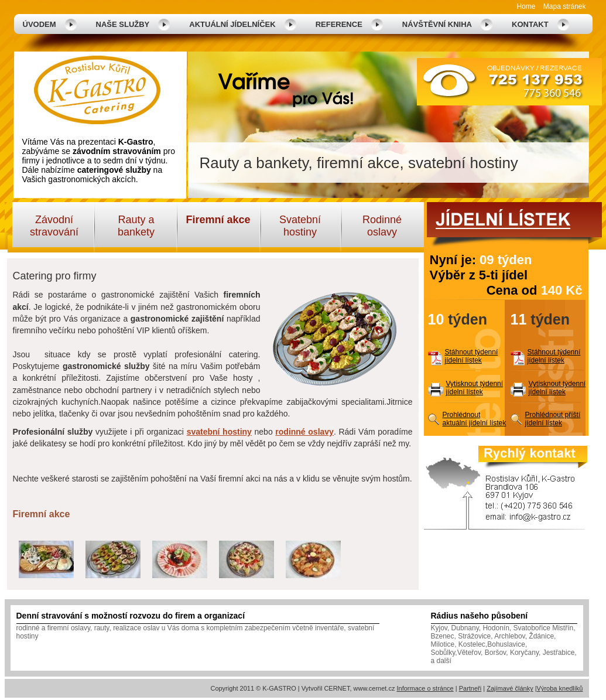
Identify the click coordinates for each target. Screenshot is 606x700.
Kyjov (439, 628)
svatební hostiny (219, 432)
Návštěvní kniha (437, 24)
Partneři (470, 688)
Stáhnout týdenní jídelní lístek (472, 356)
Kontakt (530, 24)
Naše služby (123, 24)
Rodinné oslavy (382, 226)
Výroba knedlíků (560, 688)
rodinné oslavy (304, 432)
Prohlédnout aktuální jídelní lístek (475, 419)
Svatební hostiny (300, 226)
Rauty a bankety (136, 226)
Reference (339, 24)
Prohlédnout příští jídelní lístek (553, 419)
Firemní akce (218, 220)
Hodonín (496, 628)
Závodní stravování (54, 226)
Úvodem (40, 24)
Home (526, 6)
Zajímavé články (510, 688)
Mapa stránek (565, 6)
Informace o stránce (425, 688)
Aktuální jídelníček (232, 24)
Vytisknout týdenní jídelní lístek (475, 388)
